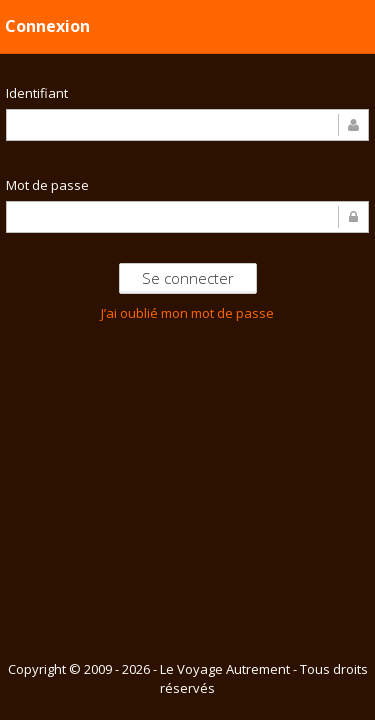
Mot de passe (47, 185)
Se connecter (188, 278)
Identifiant (37, 93)
